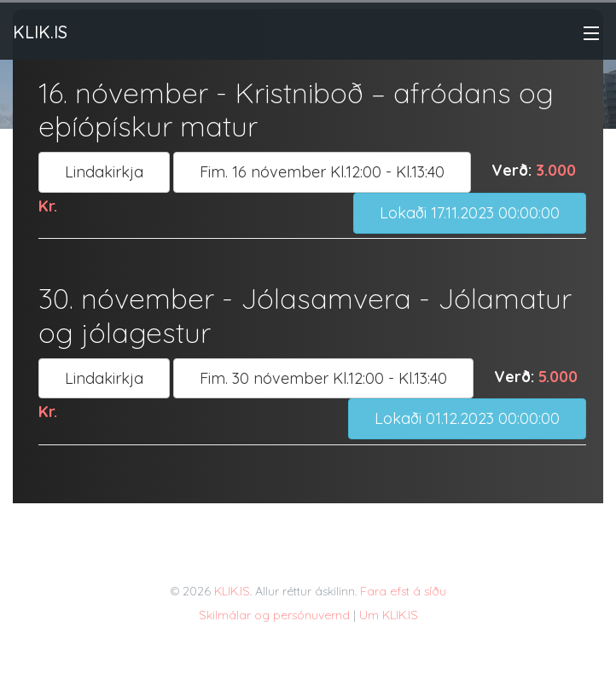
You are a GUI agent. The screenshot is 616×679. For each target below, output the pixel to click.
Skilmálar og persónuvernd (274, 615)
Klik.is (40, 32)
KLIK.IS (232, 591)
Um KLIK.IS (389, 615)
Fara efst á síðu (403, 591)
